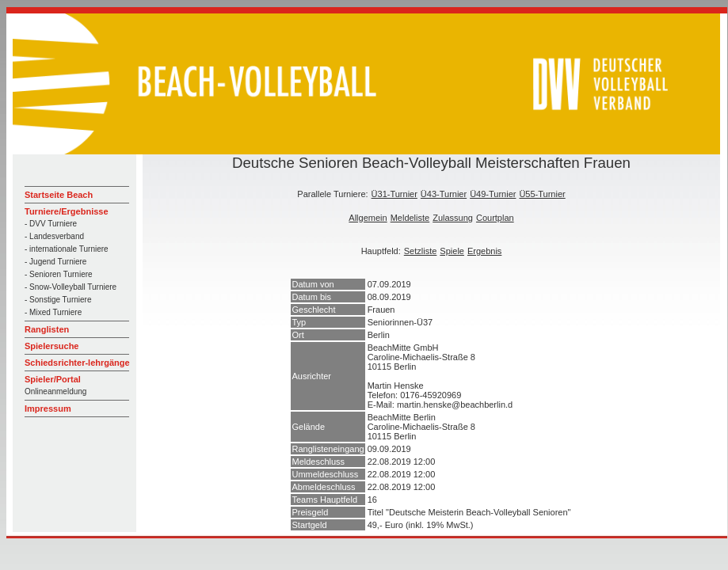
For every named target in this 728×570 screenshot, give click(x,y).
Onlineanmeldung (55, 391)
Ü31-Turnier (394, 194)
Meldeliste (410, 218)
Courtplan (495, 218)
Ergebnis (484, 251)
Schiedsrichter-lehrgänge (77, 363)
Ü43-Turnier (444, 194)
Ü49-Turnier (493, 194)
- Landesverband (54, 236)
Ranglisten (47, 329)
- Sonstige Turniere (58, 300)
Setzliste (421, 251)
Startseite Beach (59, 195)
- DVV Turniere (51, 224)
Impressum (48, 408)
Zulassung (453, 218)
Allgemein (368, 218)
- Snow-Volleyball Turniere (71, 287)
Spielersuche (51, 346)
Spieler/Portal (53, 379)
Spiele (452, 251)
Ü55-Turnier (542, 194)
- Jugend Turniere (55, 262)
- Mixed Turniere (53, 312)
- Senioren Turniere (59, 274)
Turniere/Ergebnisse (67, 211)
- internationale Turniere (67, 249)
